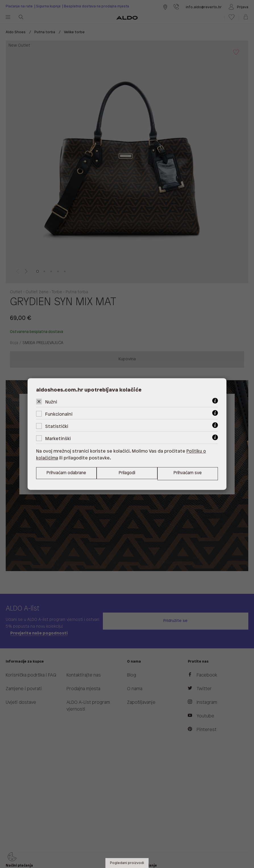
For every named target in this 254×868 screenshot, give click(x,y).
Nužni (51, 402)
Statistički (57, 426)
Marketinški (58, 439)
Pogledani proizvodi (127, 863)
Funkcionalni (59, 414)
